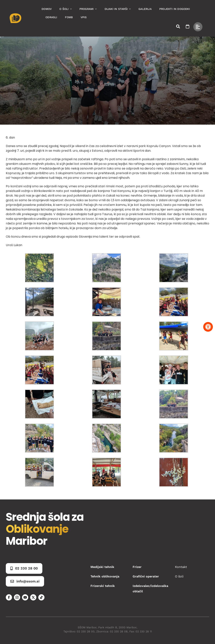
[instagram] (17, 597)
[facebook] (9, 597)
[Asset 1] (15, 15)
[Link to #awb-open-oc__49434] (198, 27)
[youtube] (25, 597)
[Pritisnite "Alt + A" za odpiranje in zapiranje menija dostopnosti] (208, 327)
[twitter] (33, 597)
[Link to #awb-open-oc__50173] (178, 27)
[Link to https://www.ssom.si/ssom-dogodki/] (188, 27)
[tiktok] (41, 597)
